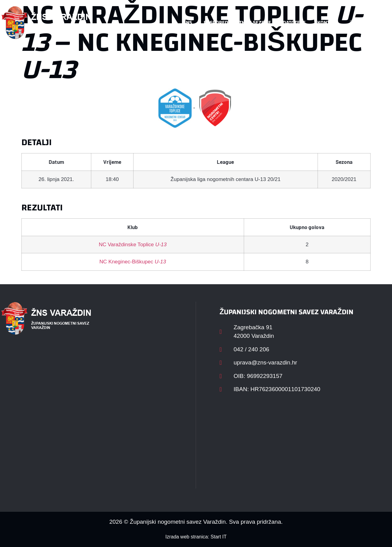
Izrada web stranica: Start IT (196, 537)
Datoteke (294, 23)
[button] (379, 23)
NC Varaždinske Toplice (133, 245)
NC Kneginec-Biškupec (133, 262)
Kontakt (328, 23)
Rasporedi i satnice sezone (237, 23)
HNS (187, 23)
